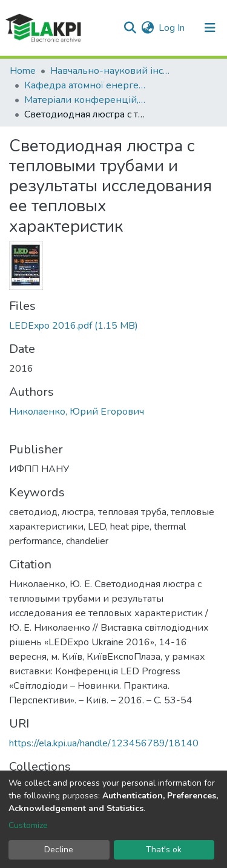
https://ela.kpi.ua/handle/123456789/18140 (104, 743)
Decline (59, 850)
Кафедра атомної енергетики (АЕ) (85, 85)
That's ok (164, 850)
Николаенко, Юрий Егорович (77, 412)
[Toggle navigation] (210, 28)
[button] (147, 28)
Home (23, 71)
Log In (172, 28)
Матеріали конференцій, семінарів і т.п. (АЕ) (85, 100)
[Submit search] (130, 28)
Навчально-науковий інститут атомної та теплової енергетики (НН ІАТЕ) (111, 71)
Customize (28, 825)
